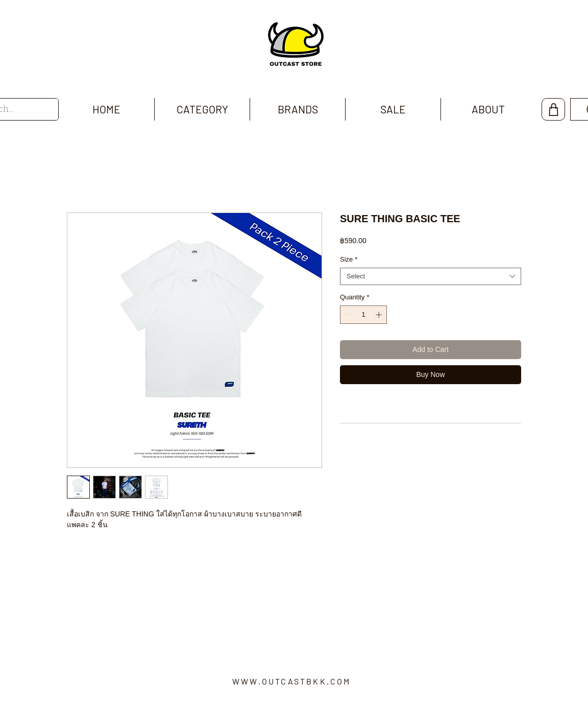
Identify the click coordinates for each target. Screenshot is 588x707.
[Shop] (553, 109)
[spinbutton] (364, 315)
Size (349, 259)
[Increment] (380, 315)
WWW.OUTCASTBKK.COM (292, 681)
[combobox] (431, 276)
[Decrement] (348, 315)
